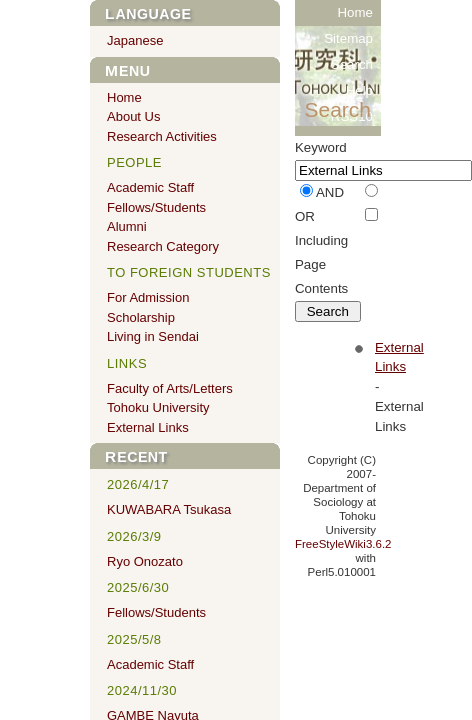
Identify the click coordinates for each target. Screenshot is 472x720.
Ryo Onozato (145, 561)
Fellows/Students (156, 207)
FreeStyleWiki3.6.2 (343, 544)
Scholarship (141, 317)
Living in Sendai (153, 336)
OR (305, 216)
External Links (148, 427)
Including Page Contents (321, 264)
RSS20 (352, 142)
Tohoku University (158, 407)
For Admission (148, 297)
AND (330, 192)
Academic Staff (150, 187)
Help (359, 90)
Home (355, 12)
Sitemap (348, 38)
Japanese (135, 40)
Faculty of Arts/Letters (170, 388)
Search (352, 64)
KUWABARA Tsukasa (169, 509)
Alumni (127, 226)
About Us (133, 116)
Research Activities (162, 136)
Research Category (163, 246)
